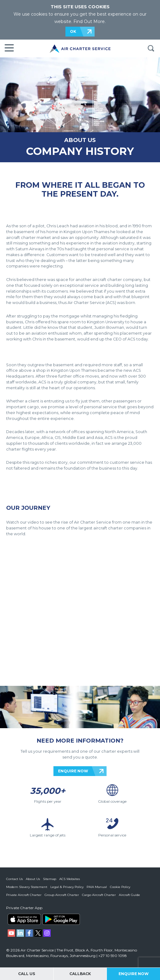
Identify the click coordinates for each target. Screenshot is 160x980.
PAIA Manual (97, 887)
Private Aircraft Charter (24, 895)
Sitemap (50, 879)
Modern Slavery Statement (27, 887)
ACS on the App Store (24, 919)
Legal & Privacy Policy (67, 887)
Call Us (27, 974)
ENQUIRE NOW (73, 771)
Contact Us (14, 879)
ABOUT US (80, 140)
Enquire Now (134, 974)
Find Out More (89, 21)
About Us (33, 879)
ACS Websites (70, 879)
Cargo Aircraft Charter (99, 895)
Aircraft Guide (129, 895)
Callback (80, 974)
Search (151, 48)
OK (73, 31)
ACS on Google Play (61, 919)
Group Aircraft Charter (62, 895)
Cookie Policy (120, 887)
